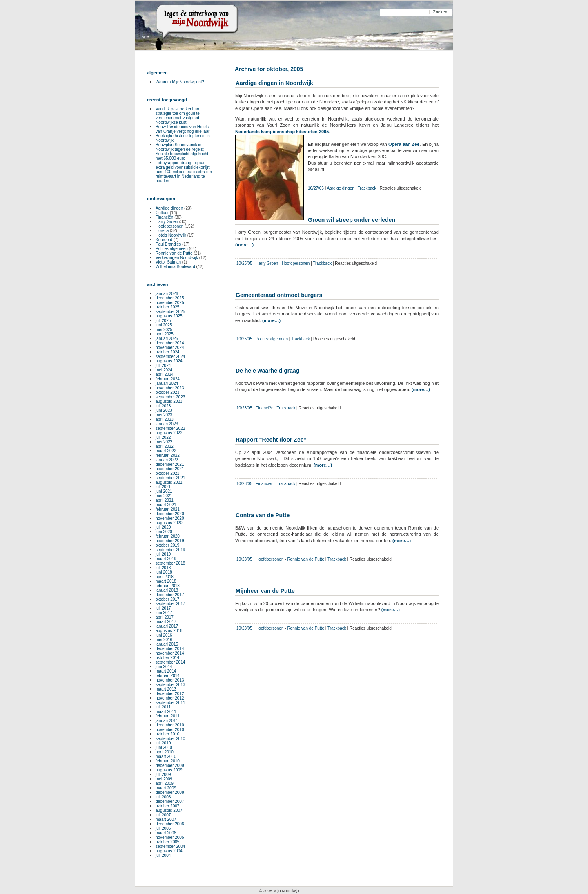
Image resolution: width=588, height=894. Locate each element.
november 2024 (170, 348)
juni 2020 (164, 532)
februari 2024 (168, 379)
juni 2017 (164, 613)
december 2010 (170, 725)
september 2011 (170, 703)
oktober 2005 (167, 842)
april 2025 (165, 334)
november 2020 (170, 518)
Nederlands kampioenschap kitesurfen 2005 (282, 132)
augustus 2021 (169, 482)
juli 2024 (163, 365)
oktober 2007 (167, 806)
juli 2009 (163, 774)
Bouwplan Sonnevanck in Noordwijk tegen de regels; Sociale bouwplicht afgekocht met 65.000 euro (182, 152)
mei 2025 (164, 330)
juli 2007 (163, 815)
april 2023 (165, 419)
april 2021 (165, 500)
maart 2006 (166, 833)
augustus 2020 (169, 523)
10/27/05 (316, 188)
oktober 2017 (167, 599)
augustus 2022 (169, 433)
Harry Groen (267, 263)
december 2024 (170, 343)
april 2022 (165, 446)
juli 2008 (163, 797)
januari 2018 (167, 590)
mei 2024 (164, 370)
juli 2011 (163, 707)
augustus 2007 (169, 810)
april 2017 (165, 617)
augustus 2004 (169, 851)
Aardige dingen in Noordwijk (274, 83)
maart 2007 (166, 819)
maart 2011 (166, 712)
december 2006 (170, 824)
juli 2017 (163, 608)
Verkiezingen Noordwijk (177, 258)
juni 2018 (164, 572)
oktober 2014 (167, 658)
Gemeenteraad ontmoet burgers (279, 295)
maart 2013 (166, 689)
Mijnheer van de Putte (265, 591)
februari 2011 (168, 716)
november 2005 (170, 837)
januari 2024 (167, 383)
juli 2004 (163, 855)
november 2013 (170, 680)
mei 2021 (164, 496)
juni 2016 (164, 635)
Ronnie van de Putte (306, 559)
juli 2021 (163, 487)
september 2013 (170, 685)
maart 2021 (166, 505)
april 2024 (165, 374)
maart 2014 (166, 671)
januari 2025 (167, 339)
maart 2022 (166, 451)
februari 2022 (168, 455)
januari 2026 (167, 294)
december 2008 (170, 792)
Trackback (367, 188)
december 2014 (170, 649)
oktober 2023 (167, 392)
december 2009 (170, 765)
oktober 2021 (167, 473)
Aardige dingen (341, 188)
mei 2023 (164, 415)
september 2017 (170, 604)
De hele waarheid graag (267, 371)
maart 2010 (166, 757)
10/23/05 (244, 408)
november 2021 (170, 469)
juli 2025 (163, 321)
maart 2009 (166, 788)
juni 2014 (164, 667)
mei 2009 (164, 779)
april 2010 (165, 752)
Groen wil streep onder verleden (352, 220)
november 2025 (170, 303)
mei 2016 (164, 640)
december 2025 (170, 298)
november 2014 (170, 653)
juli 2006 (163, 828)
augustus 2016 (169, 631)
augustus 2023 (169, 401)
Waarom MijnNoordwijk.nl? (180, 82)
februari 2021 (168, 509)
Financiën (264, 408)
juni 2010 (164, 748)
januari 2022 (167, 460)
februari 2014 (168, 676)
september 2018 (170, 563)
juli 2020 (163, 527)
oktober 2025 (167, 307)
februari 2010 (168, 761)
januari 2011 (167, 721)
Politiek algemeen (272, 339)
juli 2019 (163, 554)
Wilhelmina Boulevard (175, 267)
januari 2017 (167, 626)
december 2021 (170, 464)
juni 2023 (164, 410)
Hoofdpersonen (296, 263)
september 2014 (170, 662)
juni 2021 (164, 491)
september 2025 (170, 312)
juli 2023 (163, 406)
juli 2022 (163, 437)
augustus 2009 (169, 770)
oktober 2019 (167, 545)
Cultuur (162, 213)
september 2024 (170, 356)
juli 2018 (163, 568)
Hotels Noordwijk (171, 235)
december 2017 (170, 595)
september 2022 (170, 428)
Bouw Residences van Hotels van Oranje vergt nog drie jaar (183, 129)
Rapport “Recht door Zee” (271, 440)
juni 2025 (164, 325)
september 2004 (170, 846)
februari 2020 (168, 536)
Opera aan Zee (404, 144)
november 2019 (170, 541)
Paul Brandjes (168, 244)
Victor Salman (168, 262)
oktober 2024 (167, 352)
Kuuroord (164, 240)
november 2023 (170, 388)
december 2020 (170, 514)
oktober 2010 (167, 734)
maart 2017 (166, 622)
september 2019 (170, 550)
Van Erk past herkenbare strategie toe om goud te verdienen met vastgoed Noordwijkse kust (178, 116)
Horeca (162, 231)
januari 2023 (167, 424)
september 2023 (170, 397)
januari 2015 (167, 644)
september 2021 (170, 478)
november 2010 (170, 730)
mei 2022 (164, 442)
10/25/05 (244, 263)
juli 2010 (163, 743)
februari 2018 (168, 586)
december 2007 (170, 801)
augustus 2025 (169, 316)
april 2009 (165, 783)
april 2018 (165, 577)
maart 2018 (166, 581)
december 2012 (170, 694)
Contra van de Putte (263, 515)
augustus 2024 (169, 361)
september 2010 (170, 739)
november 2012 (170, 698)
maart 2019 (166, 559)
